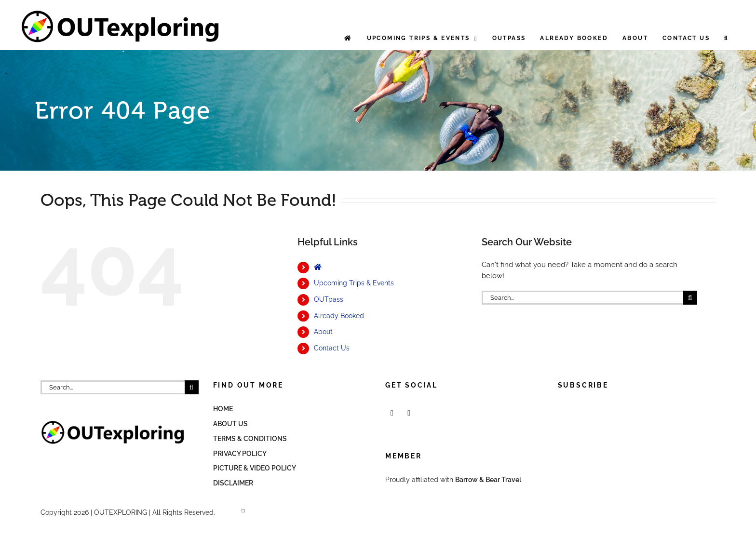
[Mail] (409, 413)
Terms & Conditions (250, 439)
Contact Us (332, 348)
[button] (726, 38)
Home (223, 409)
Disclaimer (233, 483)
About (323, 332)
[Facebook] (392, 413)
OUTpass (329, 299)
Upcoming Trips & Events (354, 283)
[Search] (690, 298)
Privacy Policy (240, 454)
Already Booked (339, 316)
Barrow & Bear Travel (489, 480)
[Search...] (582, 298)
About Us (230, 424)
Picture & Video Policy (255, 468)
